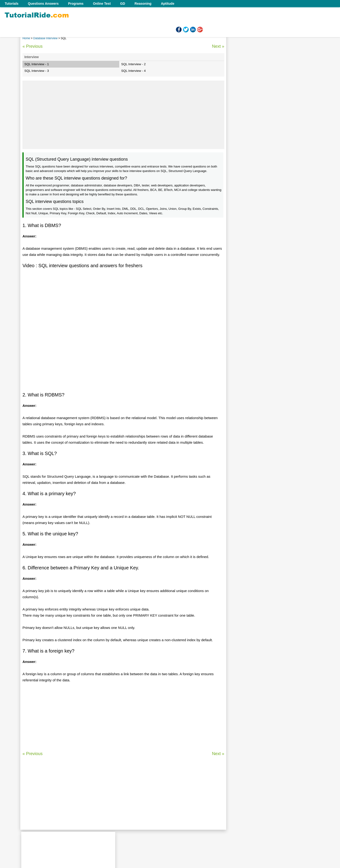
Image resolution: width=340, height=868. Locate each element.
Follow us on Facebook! (206, 837)
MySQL (241, 311)
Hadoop (241, 303)
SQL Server (244, 250)
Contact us (155, 837)
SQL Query (243, 265)
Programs (76, 4)
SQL (238, 258)
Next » (218, 46)
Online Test (102, 4)
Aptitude (168, 4)
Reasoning (143, 4)
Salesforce (243, 296)
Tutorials (12, 4)
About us (137, 837)
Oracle (240, 280)
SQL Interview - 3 (37, 71)
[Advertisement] (123, 115)
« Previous (32, 46)
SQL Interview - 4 (133, 71)
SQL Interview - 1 (37, 64)
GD (123, 4)
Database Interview (46, 38)
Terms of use (175, 837)
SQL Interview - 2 (133, 64)
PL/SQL (241, 273)
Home (26, 38)
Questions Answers (43, 4)
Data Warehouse (248, 288)
